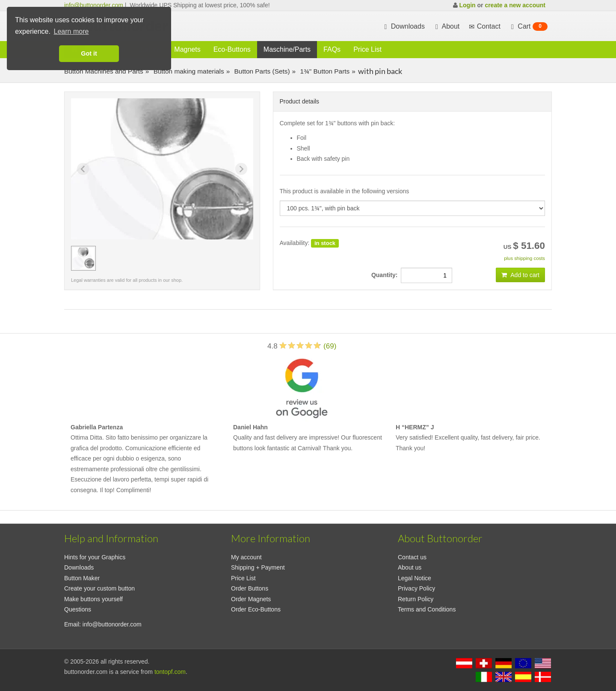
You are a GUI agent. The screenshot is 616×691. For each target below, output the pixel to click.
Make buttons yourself (93, 599)
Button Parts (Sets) (261, 71)
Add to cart (520, 275)
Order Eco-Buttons (256, 609)
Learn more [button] (71, 31)
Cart (528, 27)
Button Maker (82, 578)
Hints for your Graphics (95, 557)
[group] (83, 258)
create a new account (515, 5)
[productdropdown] (413, 208)
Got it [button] (89, 53)
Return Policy (416, 599)
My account (246, 557)
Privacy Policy (416, 588)
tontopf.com (170, 672)
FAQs (332, 49)
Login (467, 5)
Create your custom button (99, 588)
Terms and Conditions (427, 609)
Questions (78, 609)
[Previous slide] (83, 169)
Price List (367, 49)
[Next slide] (241, 169)
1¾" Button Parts (324, 71)
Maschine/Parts (287, 49)
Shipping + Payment (258, 567)
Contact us (412, 557)
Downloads (403, 27)
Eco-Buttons (232, 49)
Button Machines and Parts (104, 71)
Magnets (187, 49)
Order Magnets (251, 599)
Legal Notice (415, 578)
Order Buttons (250, 588)
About (446, 27)
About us (410, 567)
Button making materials (188, 71)
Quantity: (386, 275)
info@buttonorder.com (94, 5)
